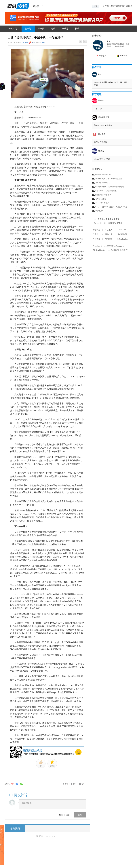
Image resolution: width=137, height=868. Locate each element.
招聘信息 (109, 234)
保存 (66, 784)
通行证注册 (122, 234)
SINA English (123, 239)
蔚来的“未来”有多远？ (103, 125)
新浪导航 (129, 6)
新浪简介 (96, 230)
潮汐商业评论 (104, 117)
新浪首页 (121, 6)
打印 (75, 784)
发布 (80, 815)
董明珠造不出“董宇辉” (103, 175)
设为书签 (106, 6)
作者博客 (123, 56)
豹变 (43, 43)
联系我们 (96, 234)
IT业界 (65, 29)
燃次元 (101, 151)
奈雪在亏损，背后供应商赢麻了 (106, 191)
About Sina (122, 230)
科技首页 (13, 29)
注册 (68, 815)
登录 (61, 815)
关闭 (83, 784)
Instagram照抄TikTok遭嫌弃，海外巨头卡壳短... (112, 207)
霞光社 (101, 101)
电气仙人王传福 (100, 142)
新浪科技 (114, 6)
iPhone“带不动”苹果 (102, 159)
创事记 (28, 29)
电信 (53, 29)
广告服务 (109, 230)
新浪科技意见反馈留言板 (109, 219)
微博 (33, 43)
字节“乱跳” (98, 109)
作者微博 (103, 56)
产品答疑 (96, 239)
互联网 (41, 29)
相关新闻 (15, 829)
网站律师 (109, 239)
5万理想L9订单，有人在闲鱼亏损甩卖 (108, 179)
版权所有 (124, 250)
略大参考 (102, 134)
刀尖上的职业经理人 (102, 183)
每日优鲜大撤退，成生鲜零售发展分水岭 (110, 187)
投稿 (77, 29)
